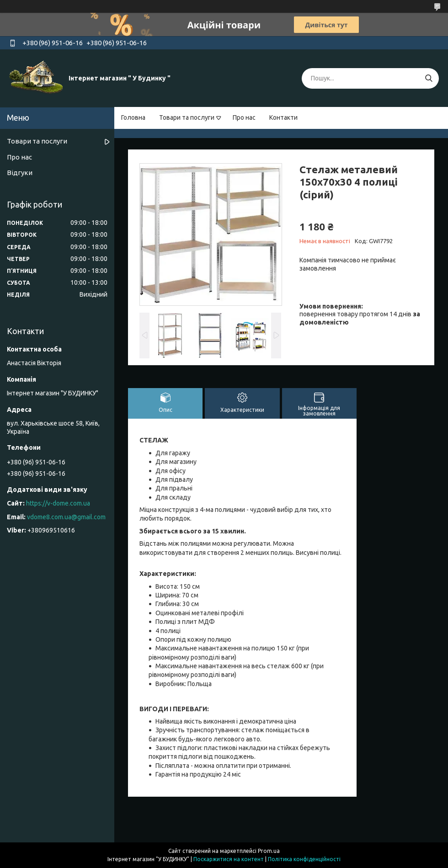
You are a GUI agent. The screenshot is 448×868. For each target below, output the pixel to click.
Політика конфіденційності (304, 859)
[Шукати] (429, 78)
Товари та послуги (187, 117)
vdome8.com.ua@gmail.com (66, 517)
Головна (133, 117)
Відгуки (20, 173)
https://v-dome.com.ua (58, 503)
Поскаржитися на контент (229, 859)
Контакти (283, 117)
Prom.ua (269, 851)
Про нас (244, 117)
